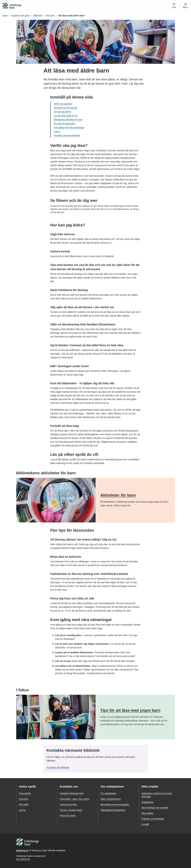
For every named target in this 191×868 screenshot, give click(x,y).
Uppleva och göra (20, 16)
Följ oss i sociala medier (71, 810)
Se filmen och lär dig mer (65, 108)
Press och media (68, 816)
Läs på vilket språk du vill (66, 116)
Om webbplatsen (109, 793)
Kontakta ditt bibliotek (58, 768)
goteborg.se (22, 850)
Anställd (145, 824)
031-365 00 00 (23, 859)
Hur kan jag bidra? (62, 112)
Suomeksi (24, 799)
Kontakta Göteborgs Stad (72, 793)
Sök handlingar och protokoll (155, 808)
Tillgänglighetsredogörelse (113, 810)
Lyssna (22, 810)
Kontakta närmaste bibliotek (67, 136)
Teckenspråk (25, 793)
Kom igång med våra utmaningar (69, 128)
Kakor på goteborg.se (111, 799)
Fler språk (24, 804)
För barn (50, 16)
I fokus (57, 132)
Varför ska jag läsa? (63, 104)
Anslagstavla (147, 802)
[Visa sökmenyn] (174, 6)
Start (5, 16)
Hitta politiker (148, 813)
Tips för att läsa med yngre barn (130, 710)
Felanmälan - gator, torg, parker (75, 799)
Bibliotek (38, 16)
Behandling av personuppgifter (115, 804)
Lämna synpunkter (68, 804)
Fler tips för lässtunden (65, 124)
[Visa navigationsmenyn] (185, 6)
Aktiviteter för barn (118, 495)
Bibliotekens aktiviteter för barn (68, 120)
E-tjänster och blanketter (153, 819)
